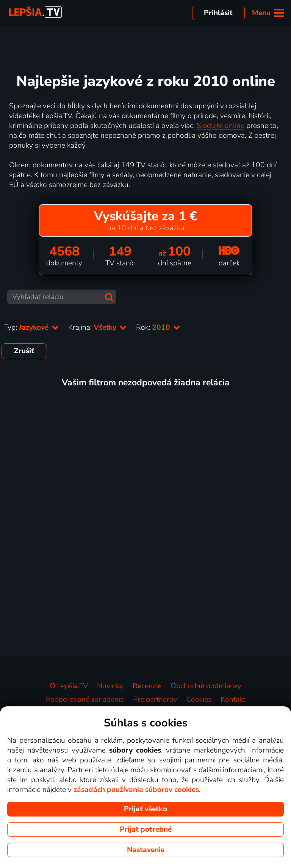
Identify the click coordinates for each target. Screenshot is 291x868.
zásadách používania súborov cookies (136, 790)
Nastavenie (146, 850)
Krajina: (98, 327)
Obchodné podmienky (206, 686)
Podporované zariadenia (85, 700)
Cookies (199, 700)
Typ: (31, 327)
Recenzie (147, 686)
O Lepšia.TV (69, 686)
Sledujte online (221, 126)
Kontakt (233, 700)
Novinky (110, 686)
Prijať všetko (145, 809)
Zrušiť (24, 351)
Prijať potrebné (146, 829)
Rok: (158, 327)
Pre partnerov (155, 700)
